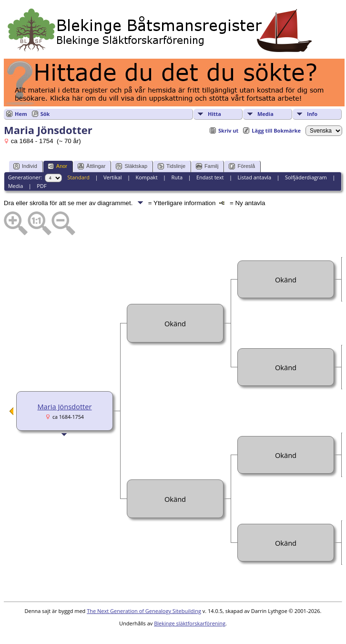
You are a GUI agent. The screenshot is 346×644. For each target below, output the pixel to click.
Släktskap (132, 166)
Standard (78, 177)
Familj (207, 166)
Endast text (210, 177)
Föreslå (242, 166)
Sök (45, 114)
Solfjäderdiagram (306, 177)
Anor (57, 166)
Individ (25, 166)
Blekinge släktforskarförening (190, 623)
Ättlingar (92, 166)
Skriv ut (228, 130)
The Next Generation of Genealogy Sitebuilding (144, 611)
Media (265, 114)
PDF (41, 186)
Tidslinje (172, 166)
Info (312, 114)
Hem (21, 114)
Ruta (177, 177)
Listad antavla (254, 177)
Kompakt (146, 177)
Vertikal (113, 177)
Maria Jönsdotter (64, 406)
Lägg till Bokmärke (276, 130)
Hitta (214, 114)
